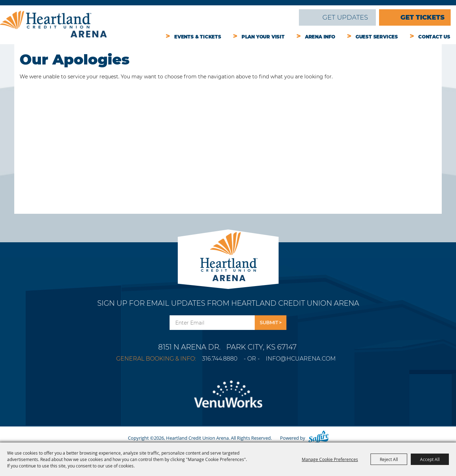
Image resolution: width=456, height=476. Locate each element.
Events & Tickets (198, 37)
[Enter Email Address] (212, 323)
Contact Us (434, 37)
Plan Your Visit (263, 37)
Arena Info (320, 37)
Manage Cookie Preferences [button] (330, 459)
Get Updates (345, 17)
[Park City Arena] (228, 255)
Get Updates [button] (271, 323)
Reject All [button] (389, 459)
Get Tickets (423, 17)
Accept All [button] (430, 459)
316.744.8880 (220, 359)
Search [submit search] (289, 17)
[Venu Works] (228, 398)
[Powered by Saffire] (318, 438)
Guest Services (377, 37)
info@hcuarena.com (301, 359)
